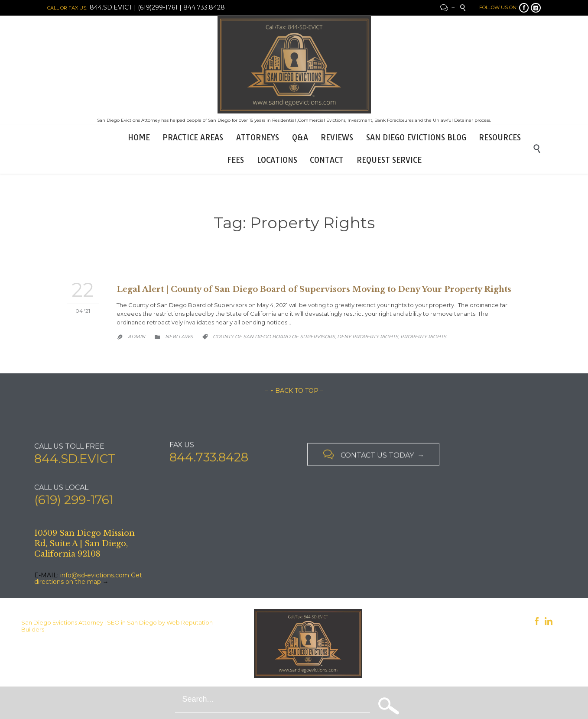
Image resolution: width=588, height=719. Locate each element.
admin (136, 337)
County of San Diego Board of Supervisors (274, 337)
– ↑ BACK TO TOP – (294, 391)
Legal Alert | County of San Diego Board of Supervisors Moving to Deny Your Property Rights (314, 289)
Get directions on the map (88, 578)
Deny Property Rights (368, 337)
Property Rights (423, 337)
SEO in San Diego (132, 622)
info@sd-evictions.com (95, 575)
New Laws (179, 337)
